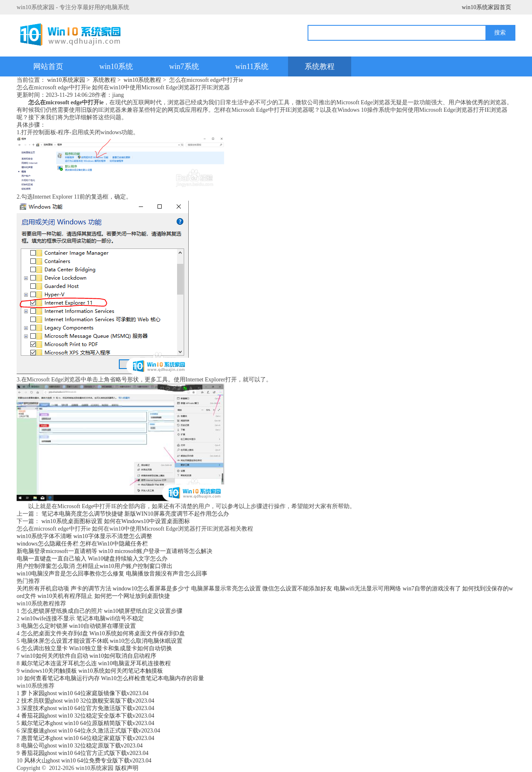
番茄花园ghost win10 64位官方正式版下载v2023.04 (85, 753)
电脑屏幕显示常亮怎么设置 (226, 589)
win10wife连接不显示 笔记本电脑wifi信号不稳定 (83, 618)
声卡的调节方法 (91, 589)
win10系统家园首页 (486, 7)
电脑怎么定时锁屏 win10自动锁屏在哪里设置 (79, 626)
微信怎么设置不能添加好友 (297, 589)
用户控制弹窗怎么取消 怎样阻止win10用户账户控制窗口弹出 (95, 566)
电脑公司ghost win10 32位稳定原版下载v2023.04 (82, 746)
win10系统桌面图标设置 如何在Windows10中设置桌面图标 (116, 521)
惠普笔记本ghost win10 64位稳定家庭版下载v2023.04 (88, 738)
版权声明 (127, 768)
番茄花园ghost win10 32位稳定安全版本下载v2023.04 (88, 716)
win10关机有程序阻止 (65, 596)
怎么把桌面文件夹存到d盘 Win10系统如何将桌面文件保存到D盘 (103, 633)
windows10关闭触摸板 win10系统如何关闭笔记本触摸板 (92, 671)
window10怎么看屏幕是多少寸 (151, 589)
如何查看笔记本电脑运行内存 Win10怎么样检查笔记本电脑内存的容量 (114, 678)
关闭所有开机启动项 (43, 589)
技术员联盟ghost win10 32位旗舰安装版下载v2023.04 (88, 701)
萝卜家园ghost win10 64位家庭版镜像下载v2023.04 (85, 693)
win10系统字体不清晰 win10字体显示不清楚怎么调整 (84, 536)
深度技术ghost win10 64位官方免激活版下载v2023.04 (88, 708)
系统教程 (320, 66)
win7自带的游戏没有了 (432, 589)
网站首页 (48, 66)
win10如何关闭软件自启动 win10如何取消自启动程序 (89, 656)
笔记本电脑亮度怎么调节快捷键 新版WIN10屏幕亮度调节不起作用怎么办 (135, 514)
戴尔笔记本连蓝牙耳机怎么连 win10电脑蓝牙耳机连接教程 (96, 663)
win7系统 (184, 66)
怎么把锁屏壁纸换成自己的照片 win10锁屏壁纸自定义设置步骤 (102, 611)
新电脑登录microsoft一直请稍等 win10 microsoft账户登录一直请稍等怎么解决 (115, 551)
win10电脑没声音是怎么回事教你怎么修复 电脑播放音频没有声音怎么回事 (112, 574)
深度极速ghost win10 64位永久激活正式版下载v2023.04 (91, 731)
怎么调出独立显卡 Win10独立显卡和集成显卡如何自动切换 (97, 648)
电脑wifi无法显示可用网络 (368, 589)
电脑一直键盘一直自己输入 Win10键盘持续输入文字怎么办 (92, 559)
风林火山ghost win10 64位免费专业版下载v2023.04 (88, 761)
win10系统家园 (66, 80)
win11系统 (252, 66)
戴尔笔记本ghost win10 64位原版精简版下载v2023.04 (88, 723)
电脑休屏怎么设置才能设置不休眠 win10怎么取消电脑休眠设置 (102, 641)
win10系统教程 (142, 80)
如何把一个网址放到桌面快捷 (132, 596)
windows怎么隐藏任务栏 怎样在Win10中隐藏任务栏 (82, 544)
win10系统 (116, 66)
